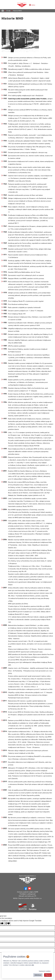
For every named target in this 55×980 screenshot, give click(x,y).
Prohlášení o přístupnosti (28, 894)
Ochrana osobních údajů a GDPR (28, 892)
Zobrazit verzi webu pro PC (27, 896)
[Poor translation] (7, 924)
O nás (8, 11)
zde (33, 965)
